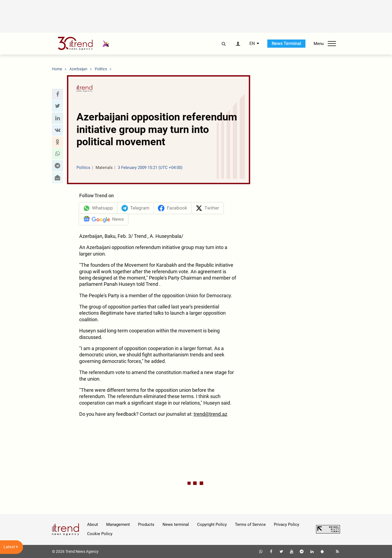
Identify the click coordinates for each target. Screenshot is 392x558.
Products (146, 524)
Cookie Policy (100, 534)
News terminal (176, 524)
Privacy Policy (287, 524)
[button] (57, 94)
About (93, 524)
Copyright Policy (212, 524)
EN (252, 44)
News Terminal (286, 43)
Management (118, 524)
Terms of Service (250, 524)
